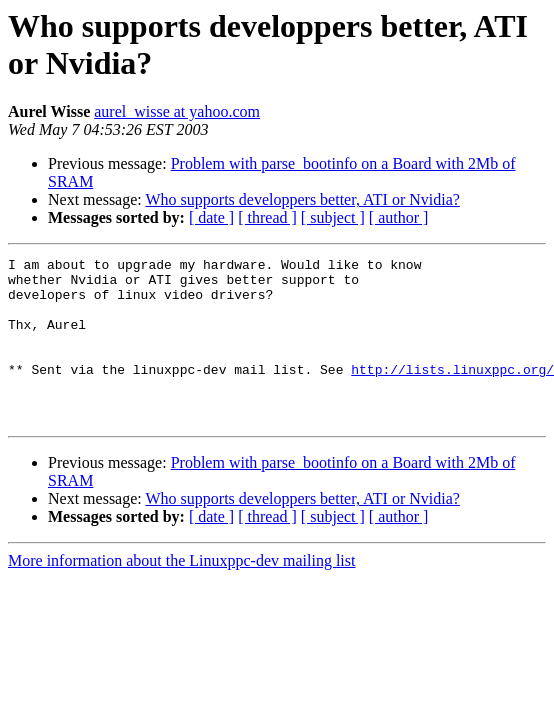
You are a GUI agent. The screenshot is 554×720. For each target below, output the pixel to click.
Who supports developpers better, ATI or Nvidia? (302, 199)
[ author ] (399, 217)
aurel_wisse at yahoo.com (177, 111)
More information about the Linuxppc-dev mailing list (181, 593)
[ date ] (211, 217)
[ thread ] (267, 217)
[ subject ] (333, 217)
